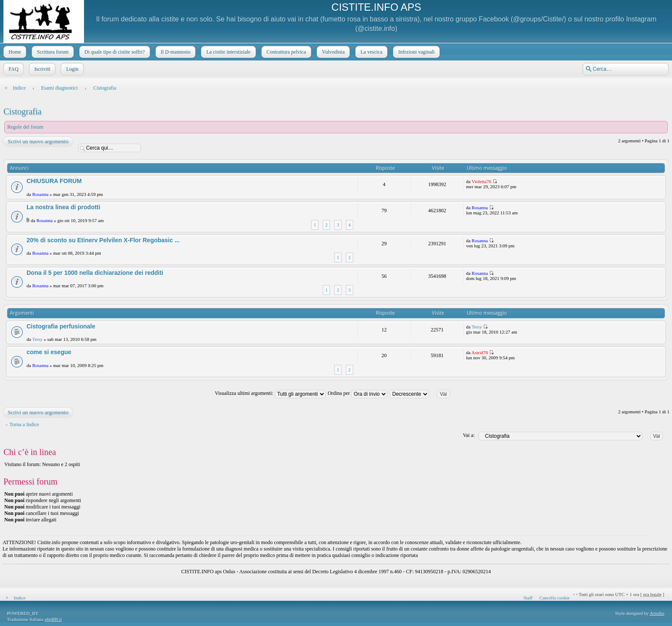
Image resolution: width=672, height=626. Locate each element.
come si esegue (49, 352)
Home (14, 52)
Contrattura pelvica (285, 52)
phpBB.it (53, 619)
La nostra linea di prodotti (63, 207)
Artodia (657, 613)
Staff (528, 598)
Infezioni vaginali (415, 52)
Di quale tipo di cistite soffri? (114, 52)
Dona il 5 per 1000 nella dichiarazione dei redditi (95, 273)
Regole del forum (25, 127)
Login (71, 69)
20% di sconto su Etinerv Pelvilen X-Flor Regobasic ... (103, 240)
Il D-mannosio (175, 52)
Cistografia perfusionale (61, 326)
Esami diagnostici (60, 88)
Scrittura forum (52, 52)
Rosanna (40, 194)
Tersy (37, 339)
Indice (19, 88)
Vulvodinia (332, 52)
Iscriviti (41, 69)
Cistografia (105, 88)
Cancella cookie (555, 598)
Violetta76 (481, 181)
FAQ (13, 69)
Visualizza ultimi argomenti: (270, 393)
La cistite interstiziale (227, 52)
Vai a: (469, 435)
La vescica (370, 52)
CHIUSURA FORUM (54, 181)
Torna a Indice (24, 424)
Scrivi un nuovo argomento (38, 141)
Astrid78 (480, 352)
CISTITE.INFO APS (376, 7)
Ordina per (358, 393)
